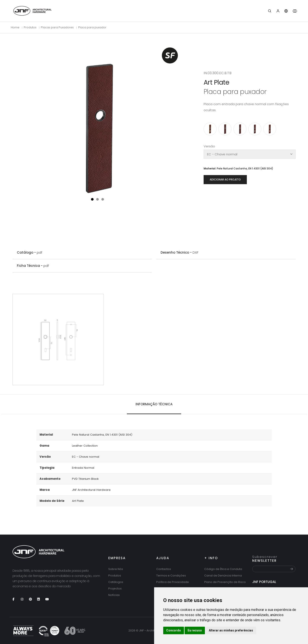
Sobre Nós (116, 569)
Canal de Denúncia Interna (223, 576)
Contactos (164, 569)
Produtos (115, 576)
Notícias (114, 595)
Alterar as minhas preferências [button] (231, 630)
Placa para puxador (92, 27)
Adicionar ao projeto (225, 180)
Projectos (115, 588)
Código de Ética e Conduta (223, 569)
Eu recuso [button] (195, 630)
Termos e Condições (171, 576)
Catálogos (116, 582)
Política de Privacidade (173, 582)
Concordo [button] (174, 630)
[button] (92, 199)
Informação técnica (154, 404)
